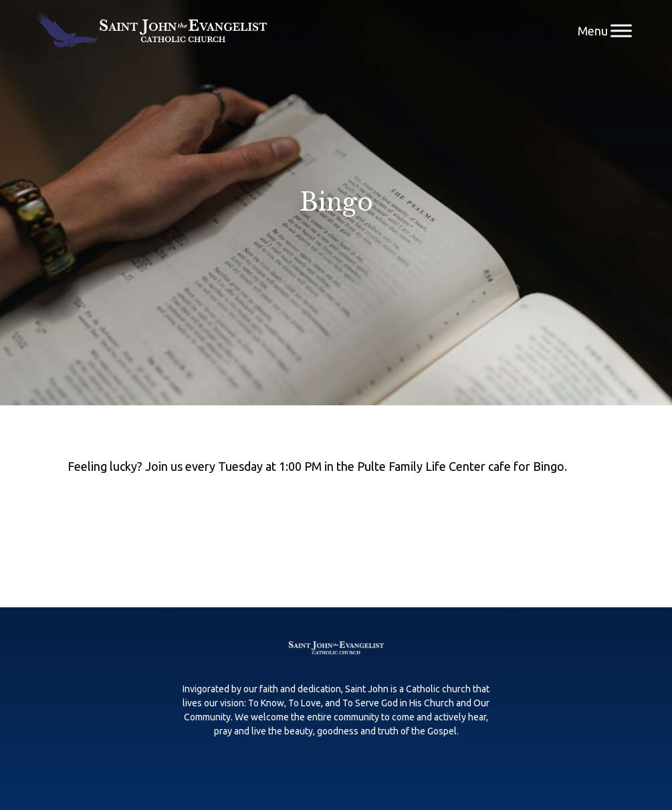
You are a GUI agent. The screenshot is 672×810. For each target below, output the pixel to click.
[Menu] (621, 30)
